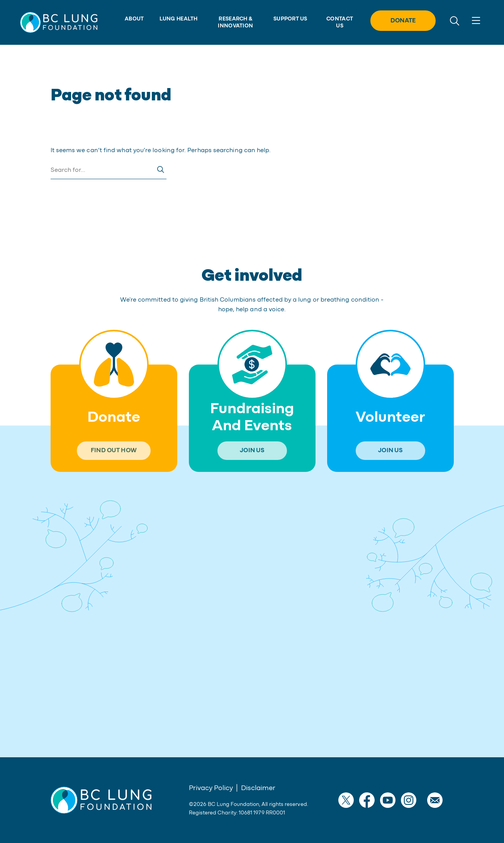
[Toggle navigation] (476, 20)
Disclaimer (258, 788)
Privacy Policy (211, 788)
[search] (455, 20)
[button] (59, 22)
